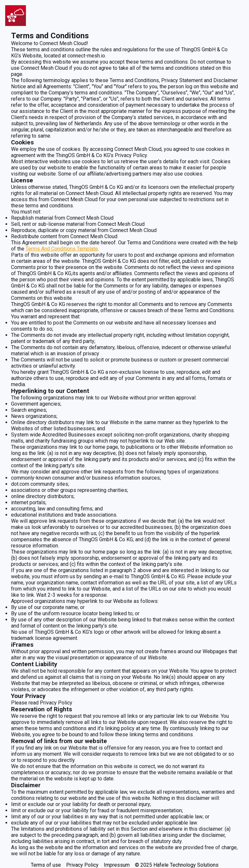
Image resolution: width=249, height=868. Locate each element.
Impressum (117, 865)
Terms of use (46, 865)
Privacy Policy (82, 865)
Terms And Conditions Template (62, 249)
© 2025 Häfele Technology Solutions (177, 865)
